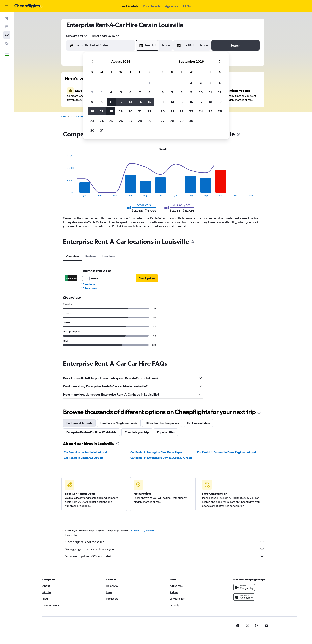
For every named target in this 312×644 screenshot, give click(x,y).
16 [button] (92, 111)
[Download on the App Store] (244, 597)
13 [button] (130, 102)
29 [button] (149, 121)
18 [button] (111, 111)
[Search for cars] (7, 35)
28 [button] (140, 121)
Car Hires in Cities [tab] (198, 423)
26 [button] (121, 121)
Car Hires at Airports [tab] (79, 423)
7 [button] (140, 92)
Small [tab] (163, 149)
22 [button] (149, 111)
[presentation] (238, 134)
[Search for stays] (7, 27)
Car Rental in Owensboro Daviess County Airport (161, 458)
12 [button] (121, 102)
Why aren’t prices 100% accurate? (165, 556)
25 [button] (111, 121)
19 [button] (121, 111)
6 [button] (130, 92)
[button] (7, 6)
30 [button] (92, 130)
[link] (147, 278)
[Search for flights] (7, 18)
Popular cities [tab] (166, 432)
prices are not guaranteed (142, 530)
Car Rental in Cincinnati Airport (84, 458)
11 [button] (111, 102)
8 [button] (149, 92)
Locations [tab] (109, 256)
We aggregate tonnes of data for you (165, 549)
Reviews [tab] (91, 256)
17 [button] (102, 111)
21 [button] (140, 111)
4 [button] (111, 92)
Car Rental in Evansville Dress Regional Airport (227, 452)
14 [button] (140, 102)
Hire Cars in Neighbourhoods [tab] (119, 423)
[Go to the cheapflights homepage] (29, 6)
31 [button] (102, 130)
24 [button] (102, 121)
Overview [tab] (73, 256)
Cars (64, 116)
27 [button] (130, 121)
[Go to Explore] (7, 43)
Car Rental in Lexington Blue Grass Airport (157, 452)
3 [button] (102, 92)
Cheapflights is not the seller (165, 542)
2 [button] (92, 92)
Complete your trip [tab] (137, 432)
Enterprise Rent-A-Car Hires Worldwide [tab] (91, 432)
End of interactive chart (65, 194)
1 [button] (150, 83)
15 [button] (150, 102)
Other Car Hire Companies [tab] (162, 423)
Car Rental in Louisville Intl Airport (86, 452)
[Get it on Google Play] (244, 587)
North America (78, 116)
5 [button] (121, 92)
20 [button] (130, 111)
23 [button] (92, 121)
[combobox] (77, 36)
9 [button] (92, 102)
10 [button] (102, 102)
